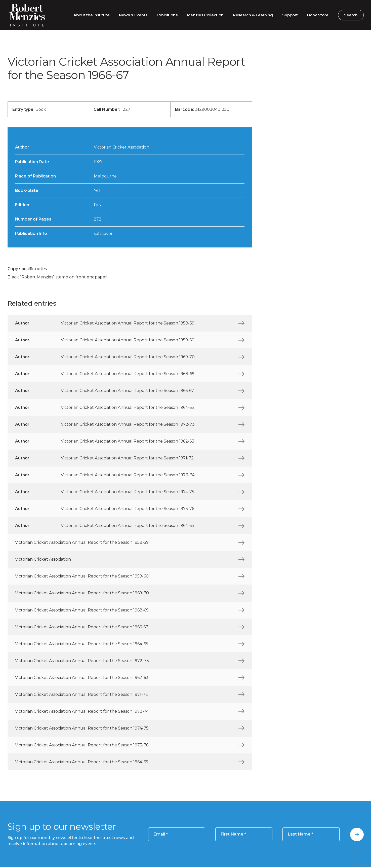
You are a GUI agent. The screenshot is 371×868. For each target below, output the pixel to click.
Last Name (300, 834)
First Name (233, 834)
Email (161, 834)
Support (290, 15)
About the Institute (92, 15)
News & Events (133, 15)
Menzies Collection (205, 15)
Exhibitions (167, 15)
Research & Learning (253, 15)
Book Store (318, 15)
